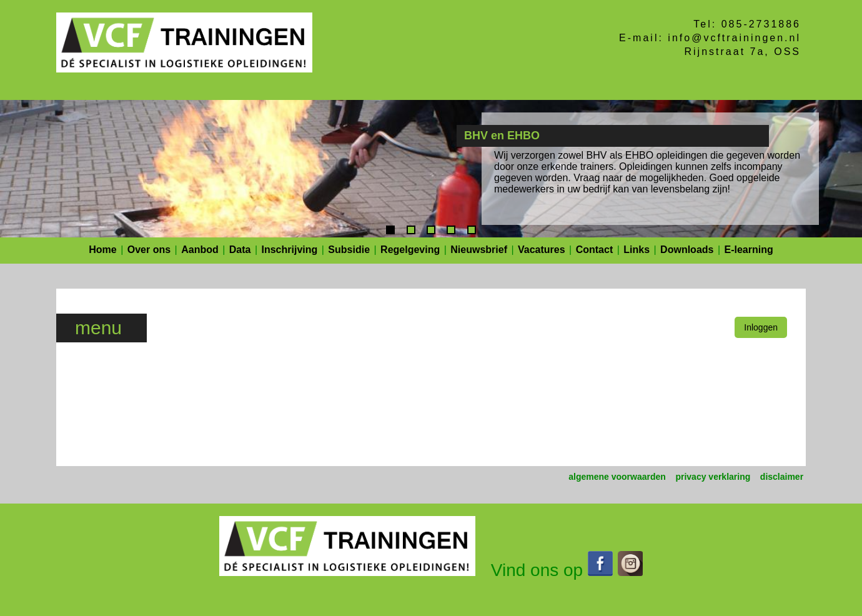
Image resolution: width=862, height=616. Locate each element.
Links (637, 250)
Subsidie (349, 250)
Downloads (687, 250)
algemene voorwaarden (617, 477)
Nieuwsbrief (479, 250)
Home (102, 250)
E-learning (749, 250)
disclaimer (782, 477)
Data (240, 250)
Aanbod (200, 250)
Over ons (149, 250)
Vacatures (542, 250)
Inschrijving (290, 250)
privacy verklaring (713, 477)
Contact (595, 250)
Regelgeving (410, 250)
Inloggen (761, 327)
